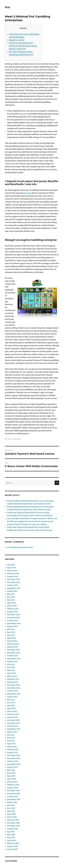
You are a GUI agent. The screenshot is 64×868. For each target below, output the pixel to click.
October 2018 (12, 829)
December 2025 (13, 579)
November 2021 (13, 723)
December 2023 (13, 650)
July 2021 (11, 735)
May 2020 (11, 776)
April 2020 (12, 779)
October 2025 (12, 585)
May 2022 (11, 706)
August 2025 (12, 591)
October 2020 (13, 761)
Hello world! (27, 547)
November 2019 (13, 794)
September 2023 (14, 659)
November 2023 (13, 653)
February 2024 (13, 644)
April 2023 (11, 673)
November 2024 (14, 618)
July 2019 (11, 805)
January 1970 (12, 849)
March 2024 (12, 641)
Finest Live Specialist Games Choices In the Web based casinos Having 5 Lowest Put (23, 46)
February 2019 (13, 820)
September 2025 (14, 588)
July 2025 (11, 594)
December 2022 (13, 685)
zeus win (27, 193)
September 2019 (14, 799)
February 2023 (13, 679)
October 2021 (12, 726)
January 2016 (12, 846)
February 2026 (13, 573)
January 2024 (13, 647)
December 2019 (13, 791)
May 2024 (11, 635)
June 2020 (11, 773)
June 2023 (11, 667)
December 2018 (13, 823)
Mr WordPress (13, 547)
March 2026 (12, 571)
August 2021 (12, 732)
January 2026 (13, 576)
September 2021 (14, 729)
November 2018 (13, 826)
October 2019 (12, 796)
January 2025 (12, 612)
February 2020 (13, 785)
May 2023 (11, 670)
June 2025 (11, 597)
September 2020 (14, 764)
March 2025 (12, 606)
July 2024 (11, 629)
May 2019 (11, 811)
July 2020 (11, 770)
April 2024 (11, 638)
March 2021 (12, 747)
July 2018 (11, 832)
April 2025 (11, 603)
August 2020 (12, 767)
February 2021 (13, 750)
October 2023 (12, 656)
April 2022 (11, 708)
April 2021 (11, 744)
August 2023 (12, 662)
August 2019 (12, 802)
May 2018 (11, 838)
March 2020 (12, 782)
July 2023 (11, 664)
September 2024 (14, 623)
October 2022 (13, 691)
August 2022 (12, 697)
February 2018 (13, 843)
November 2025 (13, 582)
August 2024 (12, 626)
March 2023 (12, 676)
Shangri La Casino (16, 40)
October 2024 (13, 620)
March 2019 (12, 817)
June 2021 (11, 738)
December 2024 (14, 615)
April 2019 (11, 814)
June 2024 (11, 632)
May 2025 (11, 600)
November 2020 (14, 758)
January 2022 (12, 717)
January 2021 (12, 752)
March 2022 (12, 711)
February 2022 (13, 714)
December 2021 (13, 720)
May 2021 (11, 741)
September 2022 (14, 694)
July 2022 (11, 700)
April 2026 (11, 568)
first (8, 7)
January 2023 (12, 682)
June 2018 (11, 835)
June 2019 (11, 808)
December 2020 (14, 755)
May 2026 (11, 565)
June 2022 (11, 703)
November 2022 (14, 688)
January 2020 (13, 788)
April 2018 (11, 840)
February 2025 (13, 609)
